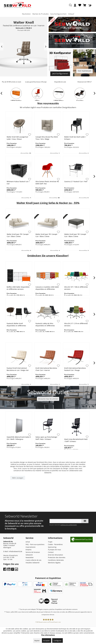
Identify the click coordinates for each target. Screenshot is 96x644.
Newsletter (30, 557)
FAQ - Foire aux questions (35, 544)
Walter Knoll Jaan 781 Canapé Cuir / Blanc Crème (18, 235)
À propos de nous (54, 550)
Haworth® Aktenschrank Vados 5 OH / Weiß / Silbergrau (19, 438)
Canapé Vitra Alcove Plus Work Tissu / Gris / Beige (47, 138)
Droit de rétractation (56, 555)
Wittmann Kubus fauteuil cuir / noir (18, 183)
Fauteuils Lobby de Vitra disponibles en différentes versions (45, 325)
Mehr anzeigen (18, 478)
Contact (51, 552)
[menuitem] (75, 6)
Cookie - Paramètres (55, 544)
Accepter (47, 641)
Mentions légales (54, 563)
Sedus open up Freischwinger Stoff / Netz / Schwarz (46, 438)
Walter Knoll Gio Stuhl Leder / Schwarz (75, 138)
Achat (28, 542)
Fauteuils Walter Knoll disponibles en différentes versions (16, 325)
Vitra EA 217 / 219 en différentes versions (76, 325)
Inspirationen (31, 547)
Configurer (57, 641)
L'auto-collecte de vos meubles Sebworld (33, 561)
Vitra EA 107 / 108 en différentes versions (76, 288)
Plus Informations (48, 635)
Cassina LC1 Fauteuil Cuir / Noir (76, 181)
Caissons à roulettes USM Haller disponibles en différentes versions (47, 288)
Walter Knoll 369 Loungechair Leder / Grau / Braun (17, 138)
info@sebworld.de (15, 551)
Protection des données (57, 557)
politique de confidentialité (69, 525)
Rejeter (37, 641)
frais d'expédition (57, 609)
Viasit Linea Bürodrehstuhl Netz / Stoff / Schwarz (76, 440)
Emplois (29, 550)
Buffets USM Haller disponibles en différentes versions (18, 288)
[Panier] (85, 5)
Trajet (50, 542)
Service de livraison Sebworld (33, 554)
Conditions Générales (56, 560)
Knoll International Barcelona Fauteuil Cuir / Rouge (75, 369)
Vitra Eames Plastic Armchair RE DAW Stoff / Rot (47, 183)
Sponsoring (52, 547)
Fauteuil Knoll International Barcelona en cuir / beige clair (18, 369)
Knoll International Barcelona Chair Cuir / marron (46, 369)
